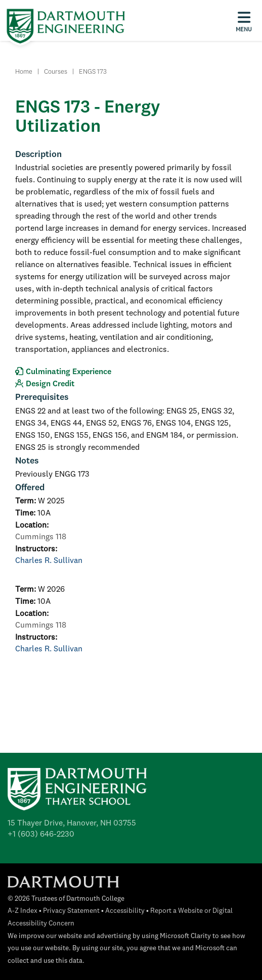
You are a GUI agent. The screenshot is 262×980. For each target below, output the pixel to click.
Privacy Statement (71, 911)
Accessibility (125, 911)
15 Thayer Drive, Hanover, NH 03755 (72, 823)
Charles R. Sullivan (49, 561)
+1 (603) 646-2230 (41, 835)
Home (24, 72)
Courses (56, 72)
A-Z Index (23, 911)
